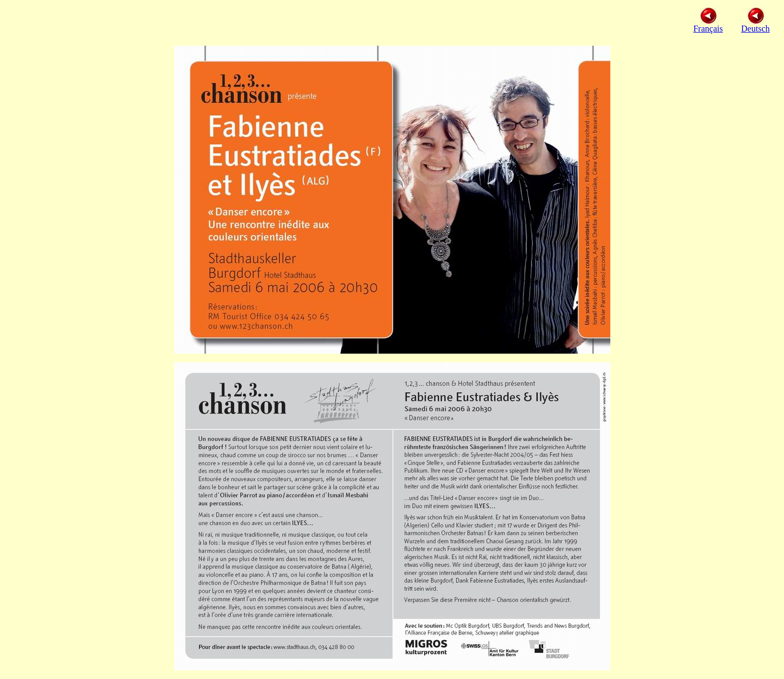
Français (708, 25)
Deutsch (755, 29)
